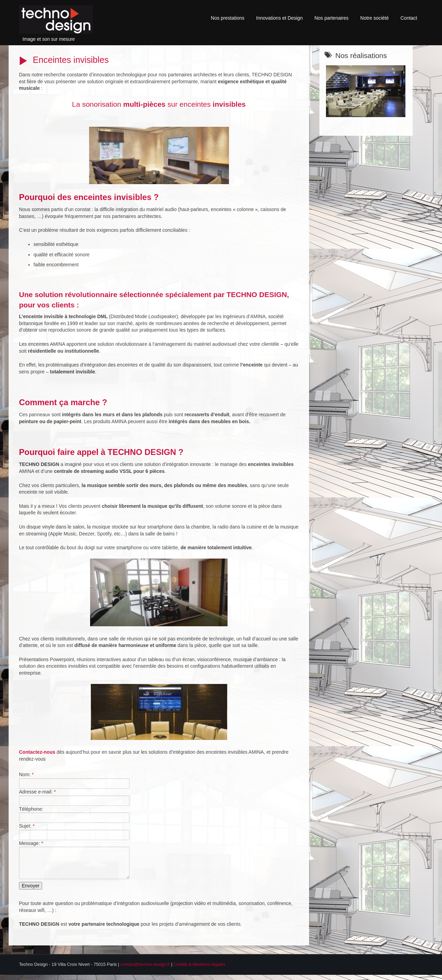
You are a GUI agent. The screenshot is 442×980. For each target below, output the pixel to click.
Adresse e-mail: (37, 792)
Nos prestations (228, 18)
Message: (31, 843)
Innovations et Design (280, 18)
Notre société (374, 18)
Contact (409, 18)
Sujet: (27, 826)
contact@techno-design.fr (145, 970)
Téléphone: (31, 809)
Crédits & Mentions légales (200, 970)
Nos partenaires (331, 18)
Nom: (26, 774)
